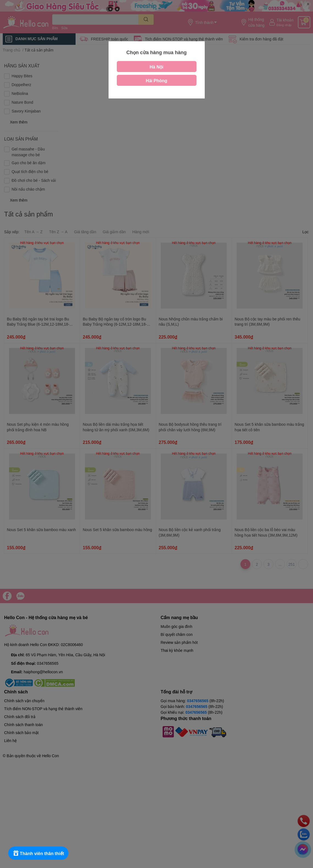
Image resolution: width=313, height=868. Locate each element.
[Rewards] (38, 853)
